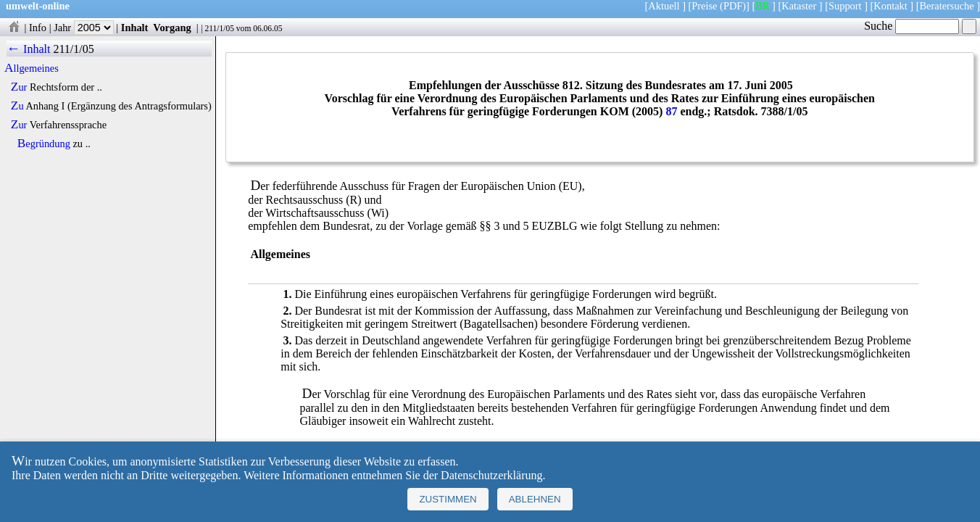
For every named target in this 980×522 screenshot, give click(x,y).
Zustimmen (448, 499)
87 (671, 111)
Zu (17, 106)
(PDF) (733, 6)
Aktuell (664, 6)
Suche (912, 26)
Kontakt (890, 6)
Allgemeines (32, 68)
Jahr (84, 28)
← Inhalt (29, 49)
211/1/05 (219, 28)
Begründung (44, 144)
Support (845, 6)
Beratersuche (947, 6)
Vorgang (172, 28)
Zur (19, 87)
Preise (704, 6)
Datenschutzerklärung (491, 475)
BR (762, 6)
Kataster (799, 6)
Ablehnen (535, 499)
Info (38, 28)
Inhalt (135, 28)
